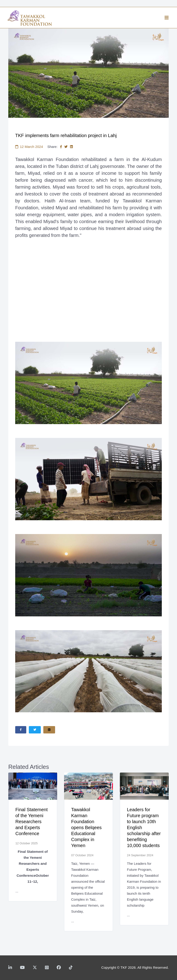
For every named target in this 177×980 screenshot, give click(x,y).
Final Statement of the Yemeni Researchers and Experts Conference (32, 822)
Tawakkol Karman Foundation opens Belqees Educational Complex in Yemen (86, 828)
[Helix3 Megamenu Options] (167, 18)
